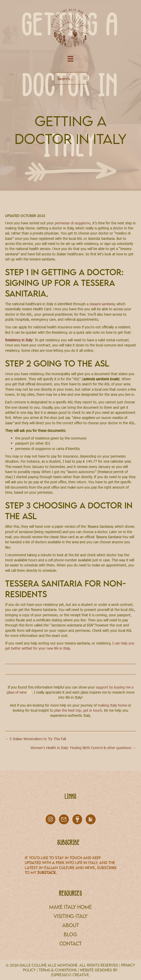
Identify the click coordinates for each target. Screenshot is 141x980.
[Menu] (70, 59)
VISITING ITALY (70, 916)
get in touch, (93, 710)
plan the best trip (68, 710)
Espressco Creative (70, 975)
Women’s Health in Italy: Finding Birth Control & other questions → (83, 748)
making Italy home (112, 705)
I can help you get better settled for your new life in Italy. (70, 646)
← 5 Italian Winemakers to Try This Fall (36, 739)
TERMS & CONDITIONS (58, 970)
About (71, 925)
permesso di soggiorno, (74, 223)
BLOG (70, 934)
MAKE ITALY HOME (70, 907)
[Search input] (71, 78)
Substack (47, 872)
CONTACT (71, 944)
